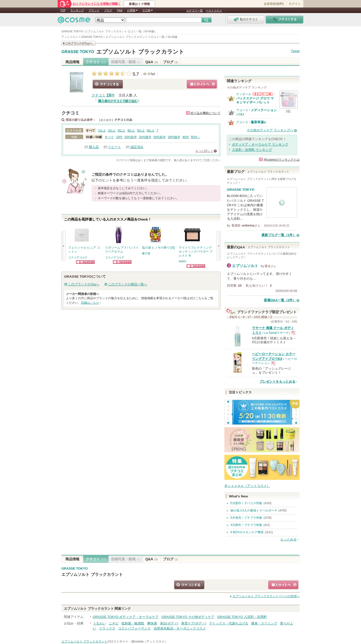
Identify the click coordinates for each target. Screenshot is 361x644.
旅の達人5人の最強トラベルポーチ (254, 510)
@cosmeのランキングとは (282, 160)
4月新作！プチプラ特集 (246, 525)
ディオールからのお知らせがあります (262, 94)
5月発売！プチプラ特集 (246, 518)
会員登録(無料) (274, 4)
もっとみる (288, 539)
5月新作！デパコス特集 (246, 503)
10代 (119, 137)
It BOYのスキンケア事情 (247, 532)
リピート (115, 147)
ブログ (108, 10)
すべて (109, 137)
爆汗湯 (146, 253)
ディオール (244, 94)
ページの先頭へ (266, 596)
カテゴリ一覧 (195, 11)
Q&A (120, 10)
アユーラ (242, 110)
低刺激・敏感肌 (133, 623)
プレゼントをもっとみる (277, 382)
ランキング (77, 10)
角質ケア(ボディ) (194, 623)
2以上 (112, 131)
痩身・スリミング (264, 623)
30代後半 (174, 137)
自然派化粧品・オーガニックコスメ (180, 628)
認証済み (137, 147)
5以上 (141, 131)
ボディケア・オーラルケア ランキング (260, 144)
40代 (186, 137)
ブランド (94, 10)
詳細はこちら (90, 303)
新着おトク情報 (139, 4)
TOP (63, 10)
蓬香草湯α (258, 122)
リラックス (107, 628)
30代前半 (160, 137)
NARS (183, 261)
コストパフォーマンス (134, 628)
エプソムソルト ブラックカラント (140, 52)
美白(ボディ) (169, 623)
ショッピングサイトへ (202, 84)
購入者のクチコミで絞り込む (118, 101)
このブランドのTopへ (84, 284)
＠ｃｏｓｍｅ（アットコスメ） (247, 486)
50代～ (196, 137)
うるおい (99, 623)
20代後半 (145, 137)
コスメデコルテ (78, 257)
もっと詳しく (204, 151)
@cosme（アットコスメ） (149, 641)
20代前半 (131, 137)
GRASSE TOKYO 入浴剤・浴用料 (242, 617)
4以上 (131, 131)
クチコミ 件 (103, 95)
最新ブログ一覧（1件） (279, 235)
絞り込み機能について (206, 113)
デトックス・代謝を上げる (229, 623)
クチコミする (108, 84)
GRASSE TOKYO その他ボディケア (188, 617)
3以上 (121, 131)
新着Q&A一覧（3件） (280, 300)
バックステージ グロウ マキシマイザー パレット (255, 100)
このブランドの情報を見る (78, 43)
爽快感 (152, 623)
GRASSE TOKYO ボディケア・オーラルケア (126, 617)
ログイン (295, 4)
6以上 (151, 131)
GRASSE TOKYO (78, 52)
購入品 (94, 147)
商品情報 (72, 62)
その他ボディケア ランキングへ (270, 130)
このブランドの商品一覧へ (128, 284)
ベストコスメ (214, 11)
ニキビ (114, 623)
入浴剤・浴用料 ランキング (252, 150)
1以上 (102, 131)
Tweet (295, 51)
